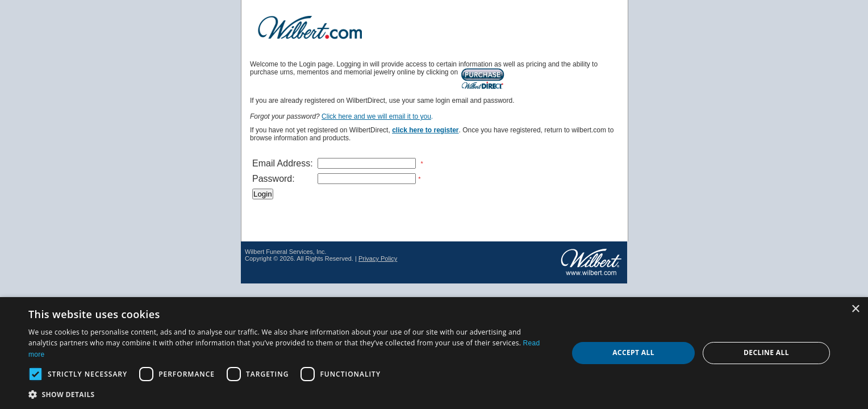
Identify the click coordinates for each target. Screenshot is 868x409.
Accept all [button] (633, 352)
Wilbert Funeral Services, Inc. (286, 252)
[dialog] (434, 353)
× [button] (855, 309)
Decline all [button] (766, 352)
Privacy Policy (378, 258)
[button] (290, 394)
